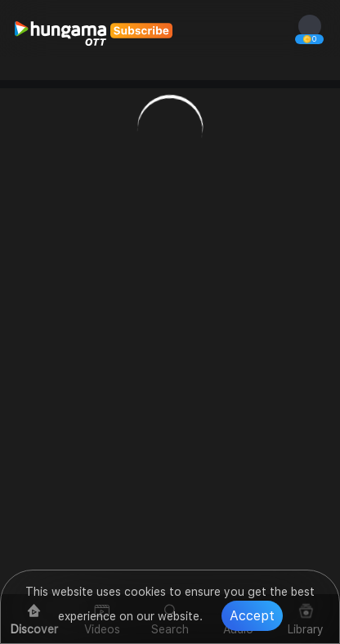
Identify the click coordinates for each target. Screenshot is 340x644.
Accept (252, 616)
